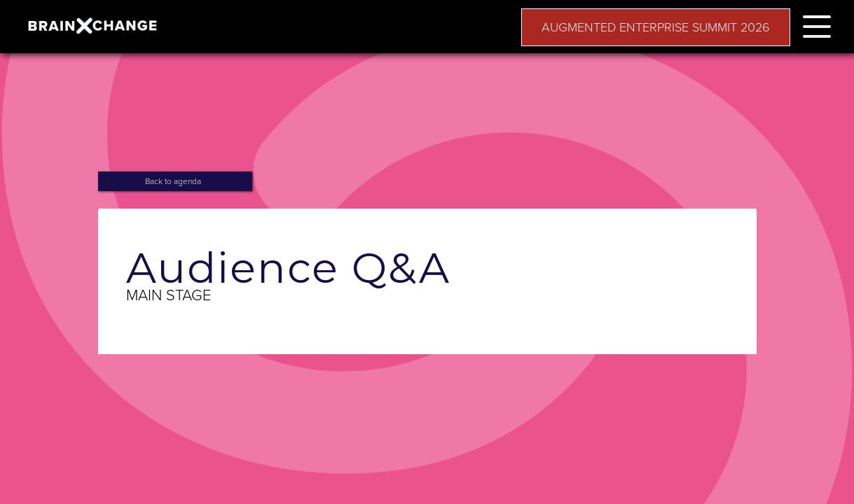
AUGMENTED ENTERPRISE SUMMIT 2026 (656, 27)
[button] (817, 24)
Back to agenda (173, 181)
